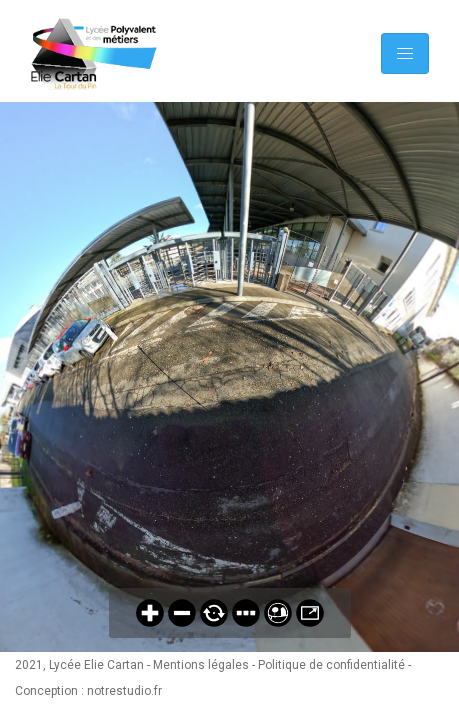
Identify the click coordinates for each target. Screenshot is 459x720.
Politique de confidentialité (331, 665)
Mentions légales (201, 665)
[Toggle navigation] (405, 53)
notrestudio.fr (124, 691)
